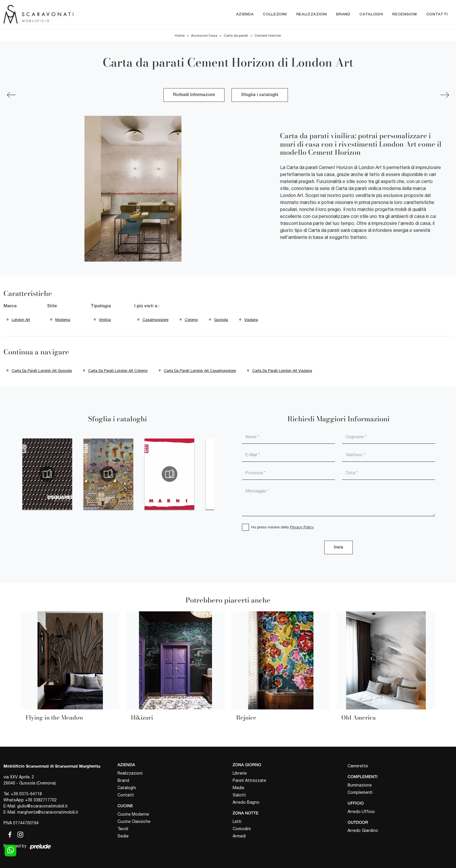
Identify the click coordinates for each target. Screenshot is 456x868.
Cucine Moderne (133, 814)
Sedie (123, 836)
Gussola (221, 320)
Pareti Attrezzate (249, 780)
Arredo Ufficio (361, 812)
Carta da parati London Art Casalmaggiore (200, 371)
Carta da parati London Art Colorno (118, 371)
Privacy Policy (302, 527)
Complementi (360, 792)
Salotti (239, 795)
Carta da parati (236, 35)
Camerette (358, 766)
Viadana (251, 320)
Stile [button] (52, 306)
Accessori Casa (204, 35)
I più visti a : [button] (147, 306)
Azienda (245, 14)
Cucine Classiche (134, 821)
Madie (238, 788)
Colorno (191, 320)
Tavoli (123, 829)
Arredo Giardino (363, 830)
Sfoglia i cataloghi (260, 95)
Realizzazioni (312, 14)
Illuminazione (360, 785)
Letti (237, 821)
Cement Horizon (268, 35)
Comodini (242, 829)
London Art (21, 320)
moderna (63, 320)
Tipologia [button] (101, 306)
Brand (343, 14)
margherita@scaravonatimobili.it (48, 812)
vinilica (105, 320)
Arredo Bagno (246, 802)
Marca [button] (10, 306)
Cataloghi (371, 14)
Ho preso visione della (283, 527)
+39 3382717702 (41, 800)
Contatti (437, 14)
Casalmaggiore (155, 320)
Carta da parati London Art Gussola (42, 371)
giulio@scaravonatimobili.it (42, 806)
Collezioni (275, 14)
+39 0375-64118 (26, 794)
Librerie (240, 773)
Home (180, 35)
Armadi (239, 836)
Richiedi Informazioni (194, 95)
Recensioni (405, 14)
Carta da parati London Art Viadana (282, 371)
